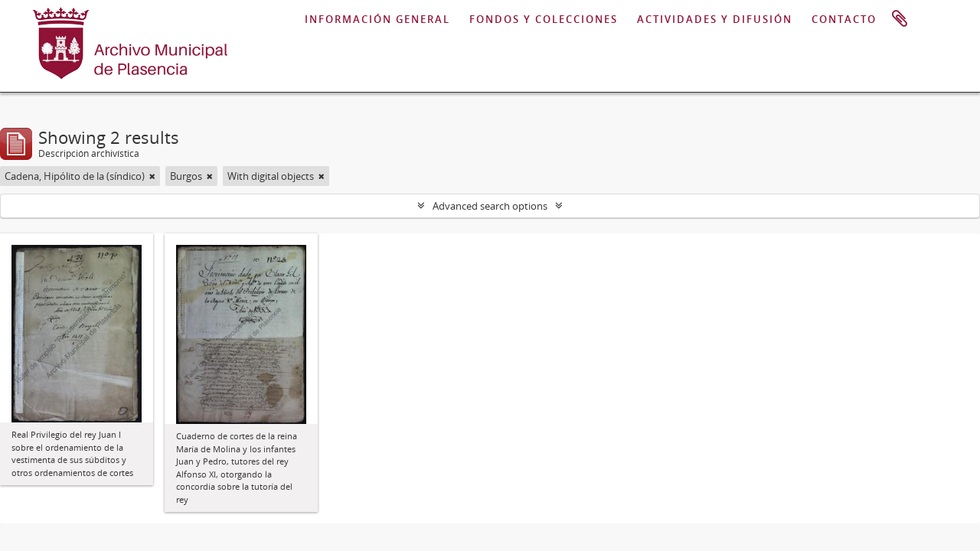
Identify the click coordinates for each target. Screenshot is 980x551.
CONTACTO (844, 19)
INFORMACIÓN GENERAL (377, 19)
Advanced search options (490, 206)
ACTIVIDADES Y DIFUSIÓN (715, 19)
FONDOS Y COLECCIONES (544, 19)
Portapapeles (900, 19)
